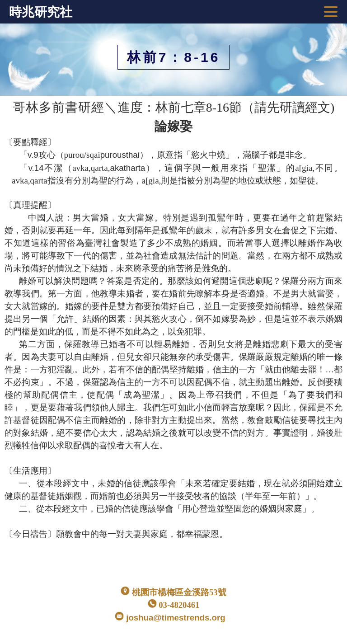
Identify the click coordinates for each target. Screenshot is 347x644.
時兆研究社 (41, 12)
